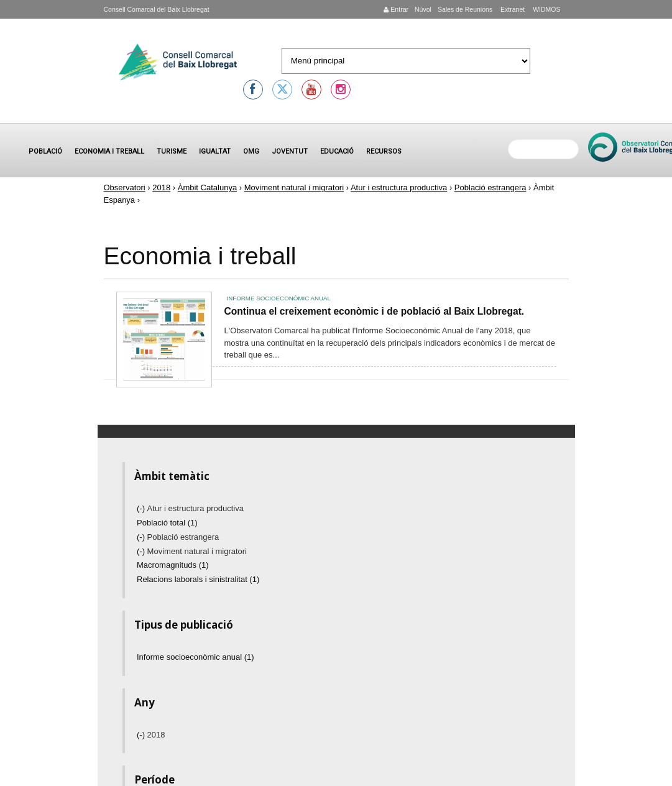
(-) (142, 508)
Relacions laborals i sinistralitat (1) (198, 579)
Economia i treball (109, 151)
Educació (337, 151)
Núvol (423, 9)
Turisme (172, 151)
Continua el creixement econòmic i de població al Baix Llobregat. (375, 311)
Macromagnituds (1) (173, 565)
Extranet (512, 9)
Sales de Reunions (465, 9)
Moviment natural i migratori (294, 187)
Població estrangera (490, 187)
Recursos (384, 151)
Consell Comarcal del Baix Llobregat (157, 9)
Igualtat (215, 151)
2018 (161, 187)
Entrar (396, 9)
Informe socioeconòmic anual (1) (196, 657)
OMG (251, 151)
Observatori (125, 187)
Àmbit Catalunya (207, 187)
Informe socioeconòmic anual (279, 298)
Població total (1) (167, 523)
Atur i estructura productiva (399, 187)
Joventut (290, 151)
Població (45, 151)
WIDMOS (545, 9)
